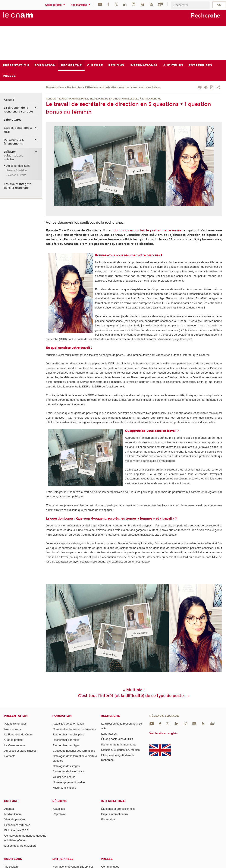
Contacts (10, 756)
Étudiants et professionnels (118, 809)
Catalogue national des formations (74, 751)
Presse (107, 859)
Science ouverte (16, 175)
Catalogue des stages (66, 766)
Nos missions (12, 729)
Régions (59, 801)
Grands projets (13, 740)
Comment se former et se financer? (75, 729)
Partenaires (108, 819)
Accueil (9, 100)
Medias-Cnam (13, 814)
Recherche (74, 88)
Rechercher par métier (67, 740)
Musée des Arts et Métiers (20, 846)
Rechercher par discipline (68, 734)
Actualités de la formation (68, 724)
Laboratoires (13, 120)
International (114, 801)
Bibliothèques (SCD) (17, 830)
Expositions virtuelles (17, 825)
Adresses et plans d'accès (20, 751)
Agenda (9, 809)
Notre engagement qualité (69, 782)
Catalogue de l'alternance (68, 771)
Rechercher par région (67, 745)
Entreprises (63, 859)
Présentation (55, 88)
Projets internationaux (115, 814)
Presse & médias (17, 170)
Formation (62, 716)
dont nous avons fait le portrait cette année (148, 230)
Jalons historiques (15, 724)
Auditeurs (13, 859)
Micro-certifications (64, 788)
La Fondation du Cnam (18, 734)
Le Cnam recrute (15, 745)
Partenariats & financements (14, 142)
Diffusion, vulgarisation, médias (107, 88)
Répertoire (59, 814)
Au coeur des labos (147, 88)
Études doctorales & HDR (18, 130)
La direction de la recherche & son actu (18, 110)
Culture (11, 801)
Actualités (59, 809)
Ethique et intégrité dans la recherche (18, 186)
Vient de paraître (15, 819)
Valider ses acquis (64, 777)
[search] (190, 5)
